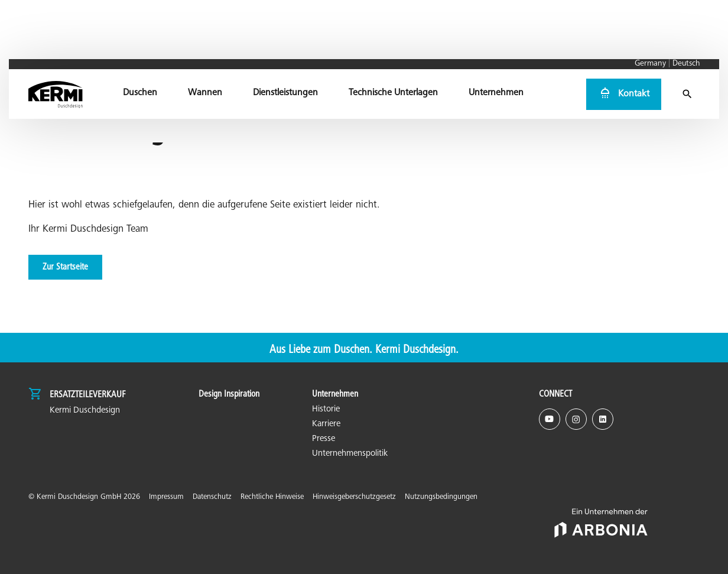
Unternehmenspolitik (350, 454)
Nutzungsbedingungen (441, 497)
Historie (326, 409)
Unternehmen (335, 394)
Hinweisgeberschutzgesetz (354, 497)
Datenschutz (212, 497)
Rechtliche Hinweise (272, 497)
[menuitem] (141, 44)
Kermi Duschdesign (85, 411)
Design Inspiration (229, 394)
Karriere (326, 424)
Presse (324, 439)
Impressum (166, 497)
